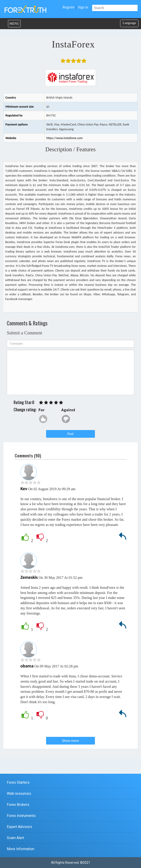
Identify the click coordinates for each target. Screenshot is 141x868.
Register (69, 7)
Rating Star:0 (24, 402)
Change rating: (25, 409)
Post (71, 434)
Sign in (83, 7)
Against (68, 410)
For (42, 410)
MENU (14, 24)
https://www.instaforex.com (64, 138)
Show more (71, 741)
